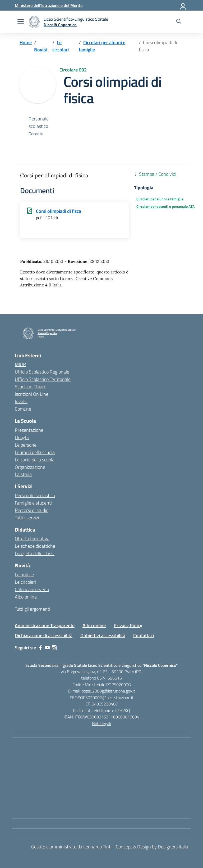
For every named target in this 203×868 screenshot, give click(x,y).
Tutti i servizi (27, 518)
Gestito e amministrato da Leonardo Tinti (71, 847)
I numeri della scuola (35, 452)
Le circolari (25, 582)
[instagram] (54, 648)
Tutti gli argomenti (33, 609)
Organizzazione (30, 467)
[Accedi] (183, 5)
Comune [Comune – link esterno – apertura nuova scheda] (23, 409)
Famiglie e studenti (33, 503)
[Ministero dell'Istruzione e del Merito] (49, 5)
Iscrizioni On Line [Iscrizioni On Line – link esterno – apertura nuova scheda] (32, 394)
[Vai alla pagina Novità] (41, 50)
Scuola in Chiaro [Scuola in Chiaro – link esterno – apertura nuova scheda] (31, 387)
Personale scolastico (35, 495)
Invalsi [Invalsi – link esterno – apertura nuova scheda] (21, 401)
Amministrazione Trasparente (45, 625)
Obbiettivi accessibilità (103, 635)
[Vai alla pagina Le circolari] (61, 46)
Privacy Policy (128, 625)
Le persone (26, 445)
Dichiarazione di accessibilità (44, 635)
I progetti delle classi (35, 553)
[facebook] (40, 648)
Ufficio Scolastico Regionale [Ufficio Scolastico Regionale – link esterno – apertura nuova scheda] (42, 372)
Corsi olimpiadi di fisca (59, 211)
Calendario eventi (32, 589)
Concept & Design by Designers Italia (152, 847)
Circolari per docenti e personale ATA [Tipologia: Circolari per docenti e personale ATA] (165, 206)
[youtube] (47, 648)
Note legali (101, 723)
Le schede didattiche (35, 546)
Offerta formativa (32, 539)
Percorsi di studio (32, 510)
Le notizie (24, 575)
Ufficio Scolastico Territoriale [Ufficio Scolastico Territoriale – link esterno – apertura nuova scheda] (43, 379)
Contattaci (144, 635)
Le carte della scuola (35, 460)
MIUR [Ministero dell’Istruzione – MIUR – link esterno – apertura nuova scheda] (20, 364)
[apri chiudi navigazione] (21, 22)
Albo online (26, 597)
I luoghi (22, 437)
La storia (23, 474)
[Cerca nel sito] (179, 22)
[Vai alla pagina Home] (26, 42)
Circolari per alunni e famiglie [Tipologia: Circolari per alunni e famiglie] (160, 199)
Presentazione (29, 430)
